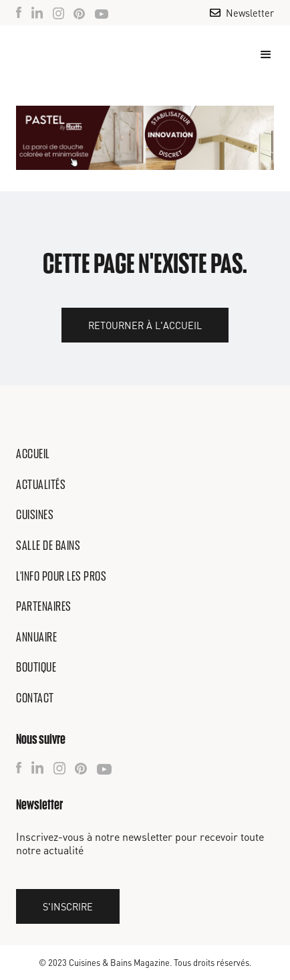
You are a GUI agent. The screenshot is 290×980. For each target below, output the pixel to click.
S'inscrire (68, 906)
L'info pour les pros (61, 576)
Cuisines (35, 514)
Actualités (41, 484)
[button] (260, 55)
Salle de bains (48, 545)
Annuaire (36, 637)
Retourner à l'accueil (145, 325)
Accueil (33, 454)
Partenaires (44, 606)
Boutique (36, 667)
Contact (35, 698)
